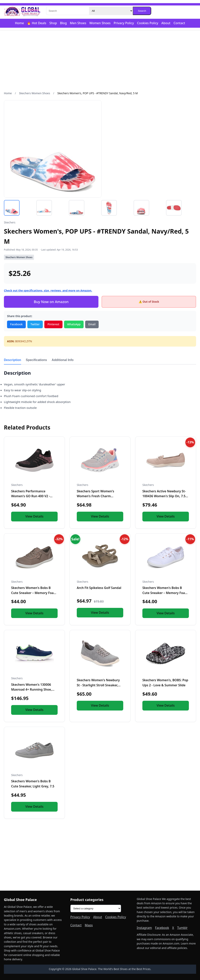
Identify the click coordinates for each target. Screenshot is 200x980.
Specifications (36, 360)
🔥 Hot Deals (37, 23)
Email (92, 324)
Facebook (16, 324)
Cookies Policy (148, 23)
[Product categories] (96, 908)
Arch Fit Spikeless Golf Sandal (99, 588)
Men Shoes (78, 23)
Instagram (144, 928)
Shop (53, 23)
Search (142, 11)
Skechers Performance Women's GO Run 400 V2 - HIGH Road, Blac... (31, 496)
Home (19, 23)
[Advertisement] (100, 61)
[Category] (111, 11)
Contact (179, 23)
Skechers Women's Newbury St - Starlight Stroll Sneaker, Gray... (98, 685)
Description (12, 360)
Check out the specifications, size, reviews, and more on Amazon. (48, 290)
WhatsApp (74, 324)
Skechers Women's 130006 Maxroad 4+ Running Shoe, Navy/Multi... (31, 690)
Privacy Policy (124, 23)
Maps (89, 925)
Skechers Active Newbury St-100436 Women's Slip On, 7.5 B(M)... (164, 496)
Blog (63, 23)
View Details (34, 516)
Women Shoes (100, 23)
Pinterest (53, 324)
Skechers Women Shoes (35, 93)
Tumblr (182, 928)
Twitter (35, 324)
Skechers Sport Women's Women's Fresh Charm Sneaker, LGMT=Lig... (95, 496)
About (166, 23)
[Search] (68, 11)
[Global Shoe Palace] (22, 11)
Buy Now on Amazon (51, 302)
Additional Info (63, 360)
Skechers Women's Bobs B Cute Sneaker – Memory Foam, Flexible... (34, 593)
